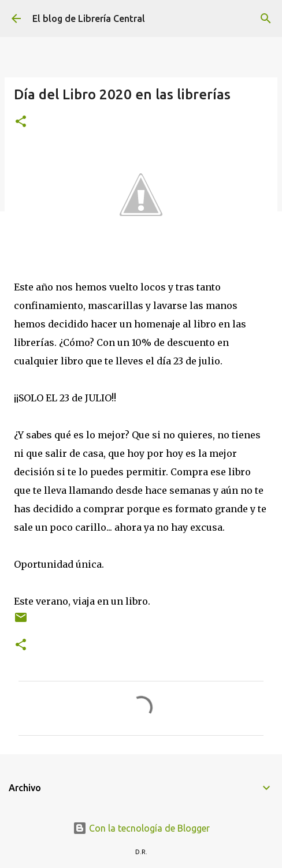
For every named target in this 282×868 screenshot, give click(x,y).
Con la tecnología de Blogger (141, 828)
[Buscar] (266, 18)
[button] (21, 122)
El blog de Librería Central (89, 18)
